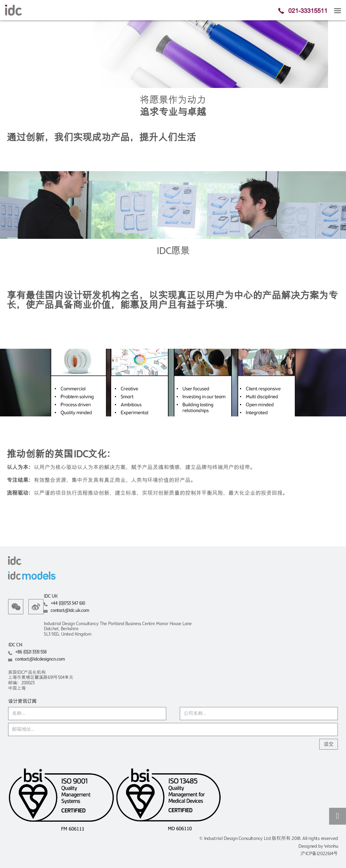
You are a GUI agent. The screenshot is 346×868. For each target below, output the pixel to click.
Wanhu (331, 846)
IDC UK (50, 597)
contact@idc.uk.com (70, 611)
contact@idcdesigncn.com (40, 659)
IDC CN (15, 645)
